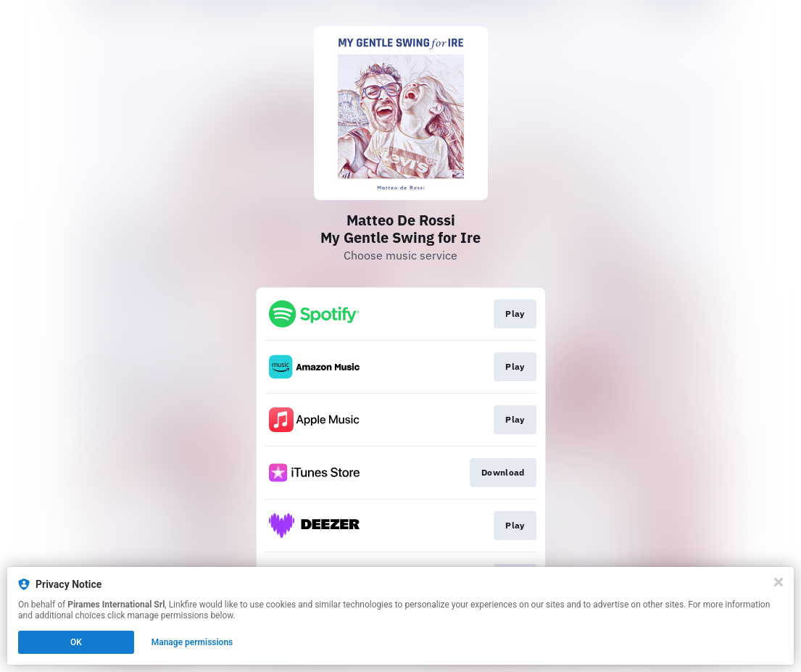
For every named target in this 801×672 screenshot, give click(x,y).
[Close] (779, 582)
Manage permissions (192, 642)
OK (76, 642)
